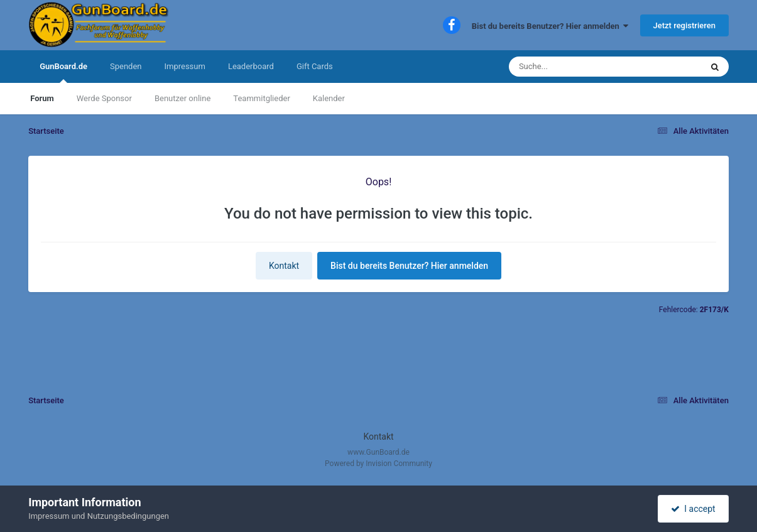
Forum (42, 98)
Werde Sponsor (104, 98)
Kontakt (284, 266)
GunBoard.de (63, 72)
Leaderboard (251, 66)
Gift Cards (315, 66)
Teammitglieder (261, 98)
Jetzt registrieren (684, 25)
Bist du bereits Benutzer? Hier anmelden (550, 26)
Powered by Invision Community (378, 464)
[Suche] (581, 67)
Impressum (184, 66)
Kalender (329, 98)
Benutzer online (182, 98)
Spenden (126, 66)
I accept (693, 509)
